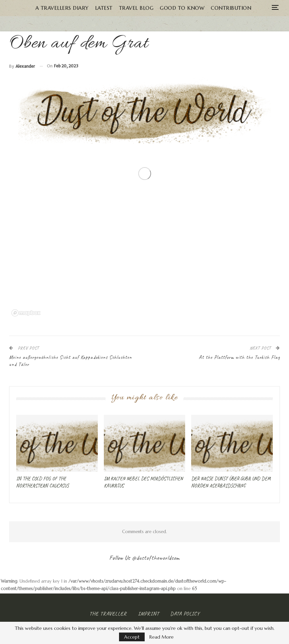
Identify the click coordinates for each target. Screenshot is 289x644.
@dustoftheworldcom (156, 558)
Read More (162, 637)
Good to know (182, 8)
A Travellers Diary (62, 8)
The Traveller (108, 614)
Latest (104, 8)
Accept (132, 637)
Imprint (149, 614)
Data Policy (185, 614)
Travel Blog (136, 8)
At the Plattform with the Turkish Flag (239, 357)
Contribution (231, 8)
